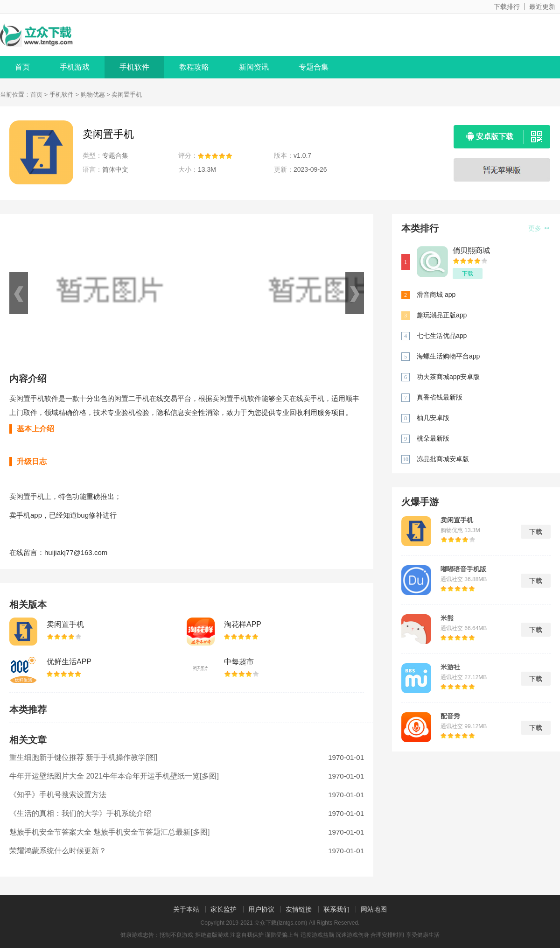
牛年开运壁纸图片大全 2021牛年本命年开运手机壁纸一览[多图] (114, 776)
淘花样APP (243, 624)
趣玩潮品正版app (442, 315)
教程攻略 (194, 67)
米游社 (450, 667)
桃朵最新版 (433, 438)
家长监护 (224, 909)
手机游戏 (75, 67)
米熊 (447, 618)
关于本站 (186, 909)
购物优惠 (93, 95)
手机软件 (134, 67)
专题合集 (314, 67)
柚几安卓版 (433, 418)
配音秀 (450, 716)
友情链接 (299, 909)
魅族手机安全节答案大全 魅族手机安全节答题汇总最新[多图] (109, 832)
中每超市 (239, 662)
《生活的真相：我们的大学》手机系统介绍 (80, 813)
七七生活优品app (442, 336)
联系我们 (336, 909)
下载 (468, 274)
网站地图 (374, 909)
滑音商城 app (436, 295)
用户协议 (261, 909)
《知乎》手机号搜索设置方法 (58, 795)
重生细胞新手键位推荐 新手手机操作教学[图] (83, 757)
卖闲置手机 (65, 624)
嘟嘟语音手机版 (463, 569)
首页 (22, 67)
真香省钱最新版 (440, 397)
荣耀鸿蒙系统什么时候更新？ (58, 851)
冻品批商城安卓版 (443, 459)
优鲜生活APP (69, 662)
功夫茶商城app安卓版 (448, 377)
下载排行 (507, 7)
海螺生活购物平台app (448, 356)
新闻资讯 (254, 67)
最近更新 (542, 7)
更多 (539, 228)
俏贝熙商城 (471, 250)
